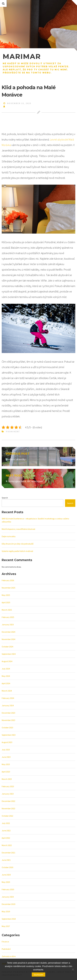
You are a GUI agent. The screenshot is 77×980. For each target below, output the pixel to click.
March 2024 (7, 691)
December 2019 (8, 904)
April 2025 (6, 602)
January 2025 (8, 624)
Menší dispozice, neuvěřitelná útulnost (18, 529)
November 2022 (8, 808)
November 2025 (8, 588)
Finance (5, 942)
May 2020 (6, 882)
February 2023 (8, 786)
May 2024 (6, 676)
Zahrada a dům (9, 956)
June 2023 (6, 757)
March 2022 (7, 845)
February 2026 (8, 580)
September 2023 (9, 735)
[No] (73, 969)
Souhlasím (38, 975)
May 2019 (6, 911)
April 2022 (6, 838)
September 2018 (9, 919)
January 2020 (8, 897)
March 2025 (7, 610)
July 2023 (6, 750)
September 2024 (9, 654)
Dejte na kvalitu (9, 536)
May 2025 (6, 595)
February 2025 (8, 617)
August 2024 (7, 661)
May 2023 (6, 764)
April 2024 (6, 683)
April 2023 (6, 772)
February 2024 (8, 698)
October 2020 (7, 867)
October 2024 (7, 647)
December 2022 (8, 801)
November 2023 (8, 720)
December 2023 (8, 713)
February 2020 (8, 889)
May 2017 (6, 926)
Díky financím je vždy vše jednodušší (18, 544)
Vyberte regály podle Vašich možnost (17, 551)
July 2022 (6, 823)
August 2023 (7, 742)
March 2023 (7, 779)
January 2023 (8, 794)
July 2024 (6, 669)
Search (5, 498)
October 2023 (7, 728)
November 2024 (8, 639)
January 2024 (8, 705)
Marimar (22, 56)
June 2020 (6, 875)
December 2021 (8, 853)
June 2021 (6, 860)
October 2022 (7, 816)
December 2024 (8, 632)
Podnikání (13, 431)
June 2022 (6, 831)
